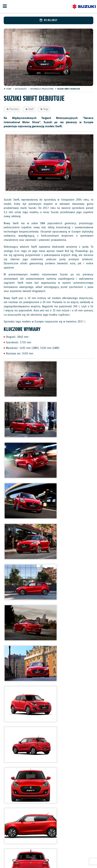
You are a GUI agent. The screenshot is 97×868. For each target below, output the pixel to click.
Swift (31, 109)
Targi (46, 109)
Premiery (14, 109)
